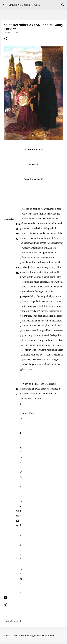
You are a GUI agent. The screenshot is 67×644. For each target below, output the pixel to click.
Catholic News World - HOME (24, 5)
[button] (5, 39)
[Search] (63, 5)
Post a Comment (13, 621)
